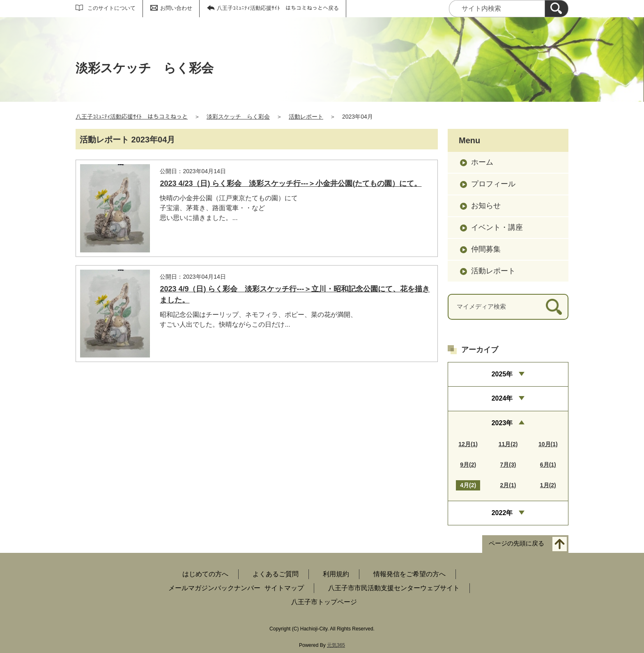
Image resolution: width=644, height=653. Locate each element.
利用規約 (336, 574)
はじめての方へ (205, 574)
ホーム (482, 162)
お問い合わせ (176, 8)
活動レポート (306, 117)
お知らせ (486, 206)
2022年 (502, 513)
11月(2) (508, 444)
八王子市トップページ (324, 602)
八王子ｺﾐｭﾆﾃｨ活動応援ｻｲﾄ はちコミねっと (132, 117)
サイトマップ (284, 588)
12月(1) (468, 444)
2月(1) (508, 485)
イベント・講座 (497, 227)
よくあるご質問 (276, 574)
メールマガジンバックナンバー (214, 588)
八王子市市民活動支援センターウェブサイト (394, 588)
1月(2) (548, 485)
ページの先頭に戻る (516, 544)
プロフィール (493, 184)
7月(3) (508, 465)
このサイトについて (112, 8)
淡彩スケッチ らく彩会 (238, 117)
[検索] (557, 9)
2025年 (502, 374)
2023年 (502, 423)
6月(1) (548, 465)
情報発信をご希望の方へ (409, 574)
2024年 (502, 398)
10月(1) (548, 444)
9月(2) (468, 465)
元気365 (336, 645)
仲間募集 (486, 249)
